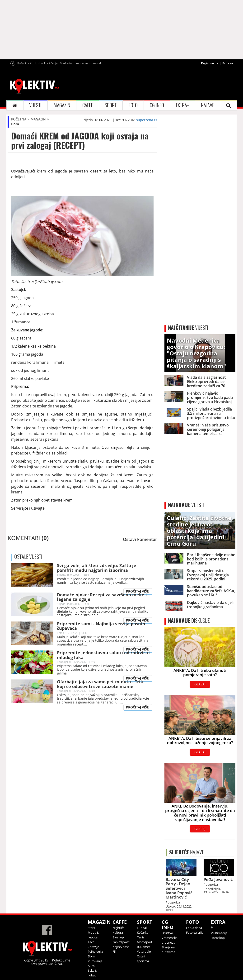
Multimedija (219, 933)
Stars (91, 928)
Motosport (145, 942)
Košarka (143, 932)
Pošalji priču (25, 63)
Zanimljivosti (121, 942)
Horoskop (218, 938)
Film (115, 951)
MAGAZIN (62, 105)
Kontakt (98, 63)
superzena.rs (147, 120)
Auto (91, 966)
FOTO (133, 105)
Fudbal (142, 928)
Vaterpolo (144, 951)
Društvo (167, 933)
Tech (91, 942)
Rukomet (143, 947)
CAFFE (88, 105)
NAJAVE (208, 105)
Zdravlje (93, 947)
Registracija (210, 63)
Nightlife (118, 928)
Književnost (121, 947)
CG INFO (157, 105)
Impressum (83, 63)
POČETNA (19, 119)
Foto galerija (195, 932)
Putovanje (95, 961)
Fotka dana (194, 928)
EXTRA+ (182, 105)
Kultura (118, 932)
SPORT (111, 105)
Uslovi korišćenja (47, 63)
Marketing (67, 63)
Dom (15, 124)
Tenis (141, 937)
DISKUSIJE (189, 621)
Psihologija (95, 951)
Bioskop (118, 937)
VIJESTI (35, 105)
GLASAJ (200, 684)
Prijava (228, 63)
